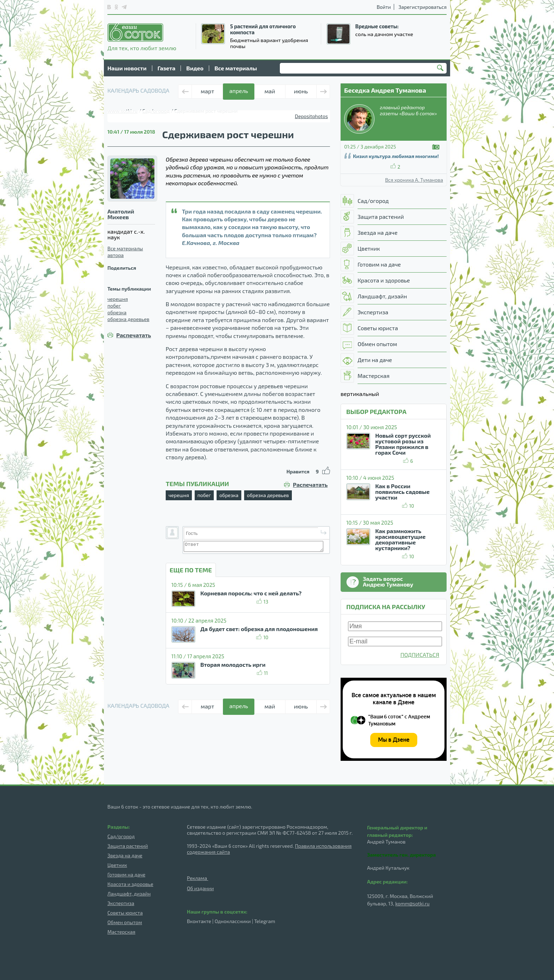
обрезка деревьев (128, 319)
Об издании (200, 888)
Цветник (117, 865)
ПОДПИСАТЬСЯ (420, 655)
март (207, 91)
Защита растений (128, 846)
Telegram (265, 921)
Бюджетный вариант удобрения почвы (269, 43)
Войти (384, 7)
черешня (118, 299)
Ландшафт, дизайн (129, 894)
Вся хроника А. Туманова (414, 180)
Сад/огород (121, 836)
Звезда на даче (125, 855)
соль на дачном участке (384, 34)
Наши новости (127, 68)
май (270, 91)
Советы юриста (125, 913)
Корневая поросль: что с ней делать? (251, 593)
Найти (441, 69)
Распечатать (134, 335)
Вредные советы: (377, 26)
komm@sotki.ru (412, 903)
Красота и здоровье (130, 884)
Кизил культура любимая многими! (396, 156)
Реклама (198, 878)
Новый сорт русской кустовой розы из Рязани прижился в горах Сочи (403, 444)
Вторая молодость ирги (233, 664)
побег (114, 306)
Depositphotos (311, 116)
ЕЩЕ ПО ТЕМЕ (191, 570)
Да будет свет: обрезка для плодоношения (259, 629)
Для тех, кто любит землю (142, 37)
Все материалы (236, 68)
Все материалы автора (125, 252)
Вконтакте (199, 921)
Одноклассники (232, 921)
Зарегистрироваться (423, 7)
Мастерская (121, 932)
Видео (195, 68)
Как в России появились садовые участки (402, 492)
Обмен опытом (125, 922)
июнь (301, 91)
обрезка (117, 312)
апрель (239, 91)
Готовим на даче (126, 874)
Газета (167, 68)
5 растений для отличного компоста (263, 29)
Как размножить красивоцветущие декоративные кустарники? (400, 539)
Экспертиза (121, 903)
